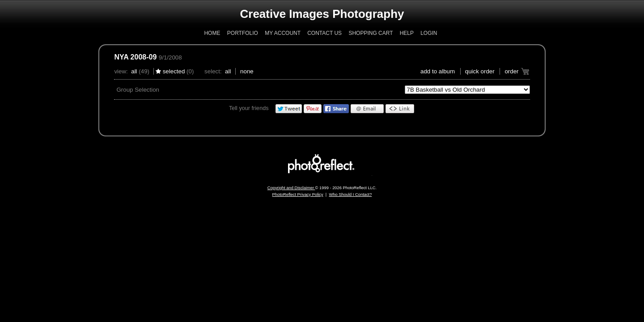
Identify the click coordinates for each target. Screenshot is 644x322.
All (134, 71)
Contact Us (324, 33)
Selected (174, 71)
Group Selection (138, 90)
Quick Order (480, 71)
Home (212, 33)
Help (407, 33)
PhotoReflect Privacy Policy (298, 195)
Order (511, 71)
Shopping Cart (371, 33)
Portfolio (243, 33)
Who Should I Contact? (350, 195)
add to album (438, 71)
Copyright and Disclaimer (291, 188)
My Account (283, 33)
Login (429, 33)
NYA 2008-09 (135, 57)
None (247, 71)
